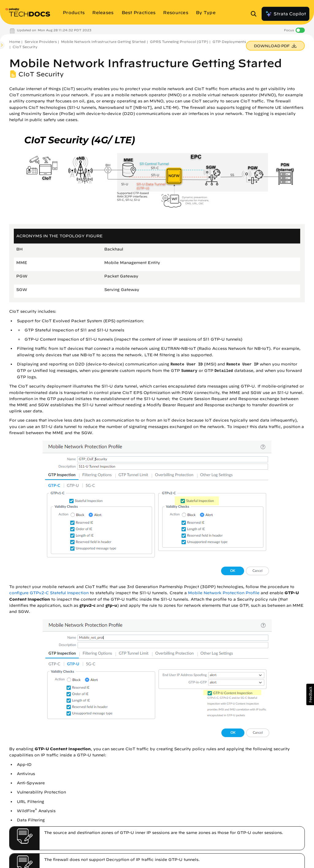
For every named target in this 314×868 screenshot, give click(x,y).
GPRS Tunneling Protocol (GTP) (179, 42)
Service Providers (41, 42)
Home (15, 42)
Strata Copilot (285, 14)
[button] (310, 694)
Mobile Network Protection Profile (224, 593)
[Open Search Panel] (255, 14)
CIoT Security (25, 47)
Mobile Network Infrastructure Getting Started (103, 42)
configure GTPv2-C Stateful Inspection (49, 593)
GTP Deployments (229, 42)
